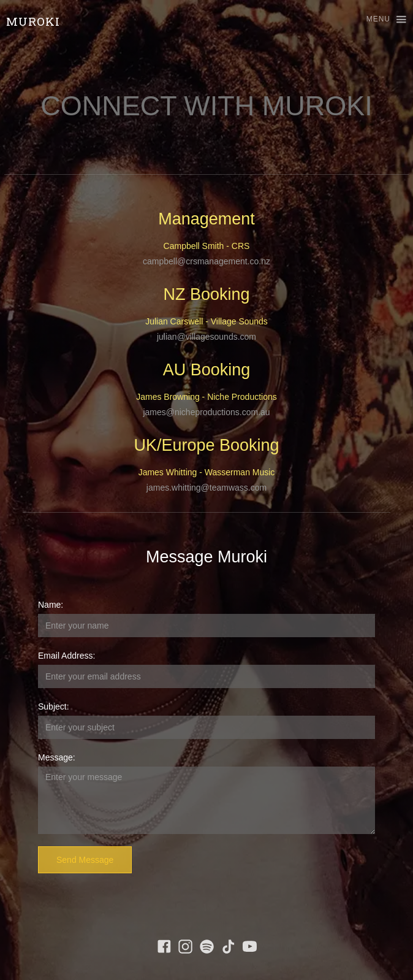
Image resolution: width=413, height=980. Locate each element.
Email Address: (66, 656)
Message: (57, 757)
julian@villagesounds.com (206, 337)
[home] (30, 21)
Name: (51, 605)
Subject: (54, 706)
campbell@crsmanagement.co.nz (206, 261)
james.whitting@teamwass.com (206, 488)
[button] (381, 20)
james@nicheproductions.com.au (206, 412)
